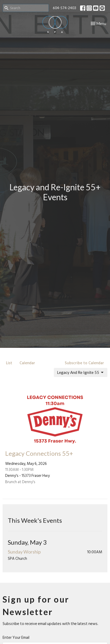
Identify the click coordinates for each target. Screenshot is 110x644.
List (9, 363)
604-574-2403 (64, 8)
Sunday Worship (24, 552)
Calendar (27, 363)
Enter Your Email (16, 638)
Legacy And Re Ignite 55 (81, 373)
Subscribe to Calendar (84, 363)
